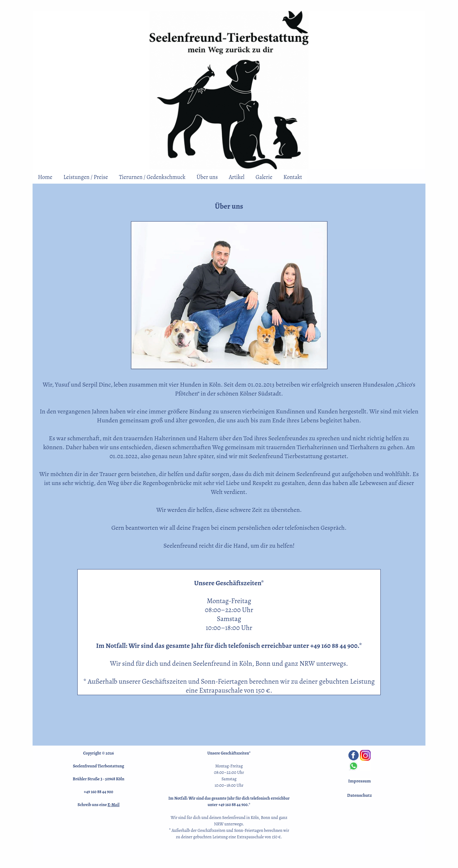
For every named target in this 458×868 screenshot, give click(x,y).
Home (45, 177)
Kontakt (293, 177)
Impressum (359, 781)
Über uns (207, 177)
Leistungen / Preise (86, 177)
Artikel (237, 177)
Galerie (264, 177)
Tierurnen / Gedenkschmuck (152, 177)
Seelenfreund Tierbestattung (99, 766)
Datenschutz (359, 795)
